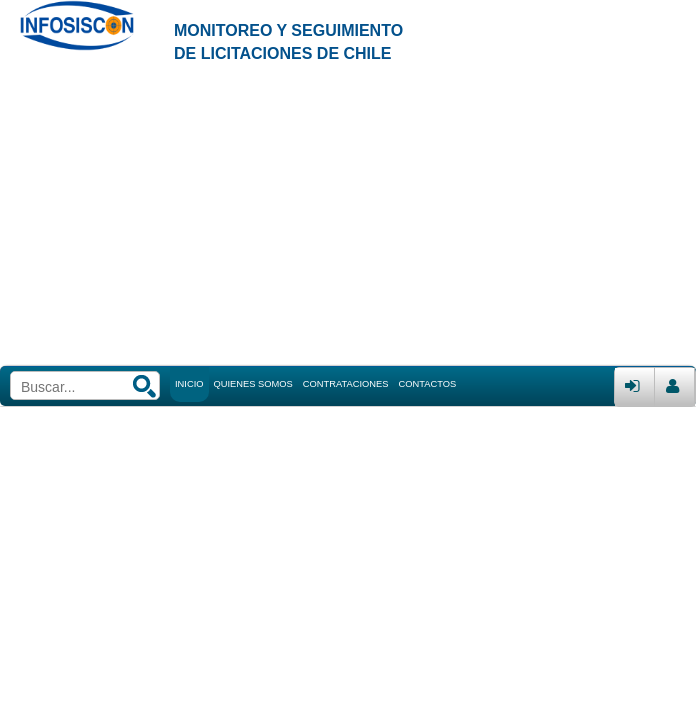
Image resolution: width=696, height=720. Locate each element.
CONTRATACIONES (346, 384)
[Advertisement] (348, 216)
